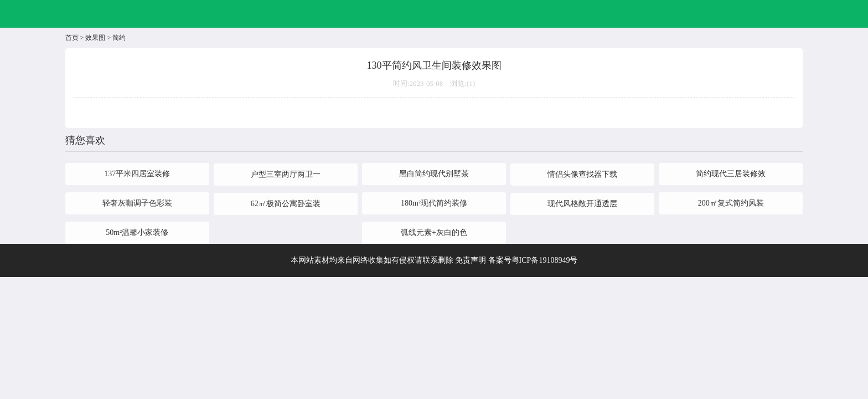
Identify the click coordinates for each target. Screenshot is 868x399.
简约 (119, 38)
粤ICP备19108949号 (545, 260)
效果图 (95, 38)
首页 (72, 38)
